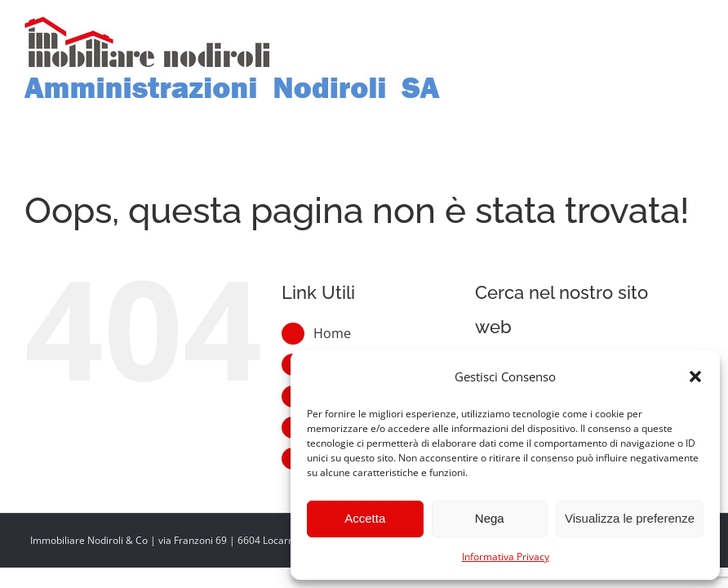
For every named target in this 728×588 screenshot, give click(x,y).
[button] (695, 376)
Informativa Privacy (506, 557)
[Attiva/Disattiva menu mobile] (695, 27)
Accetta (365, 518)
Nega (490, 518)
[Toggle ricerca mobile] (662, 27)
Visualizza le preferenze (630, 518)
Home (332, 333)
